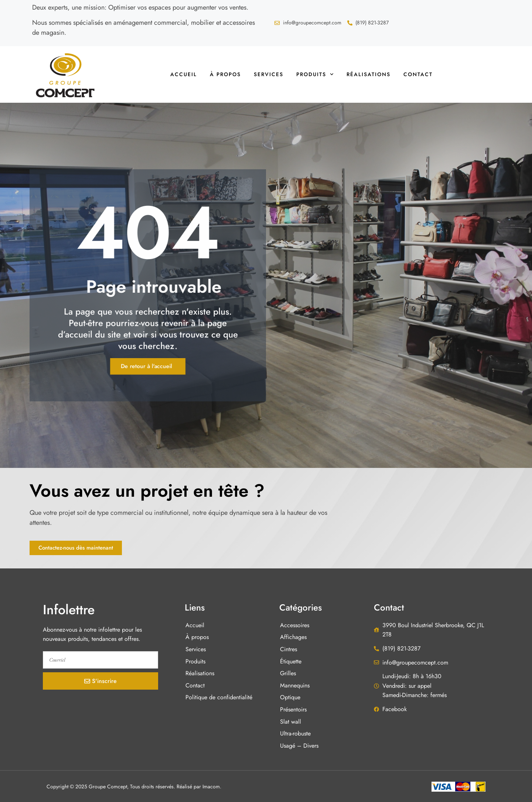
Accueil (184, 74)
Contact (418, 74)
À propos (225, 74)
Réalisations (369, 74)
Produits (315, 74)
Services (269, 74)
